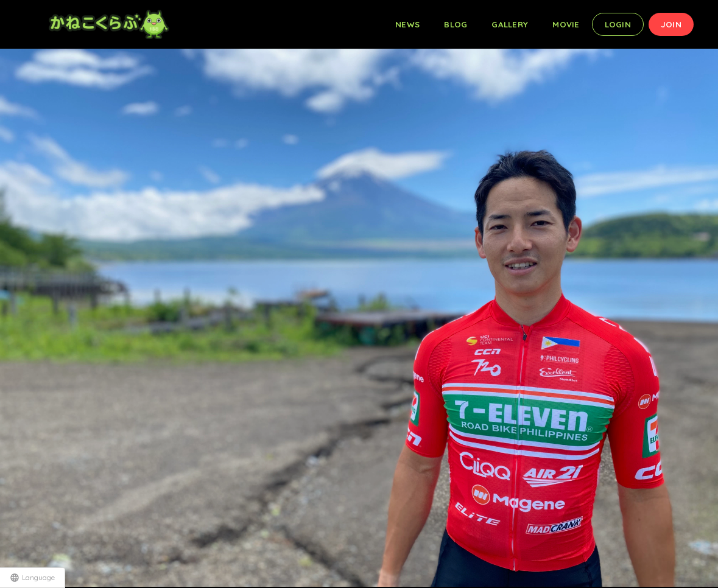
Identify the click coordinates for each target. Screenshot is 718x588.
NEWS (407, 24)
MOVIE (566, 24)
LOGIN (618, 24)
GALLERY (510, 24)
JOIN (671, 24)
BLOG (456, 24)
